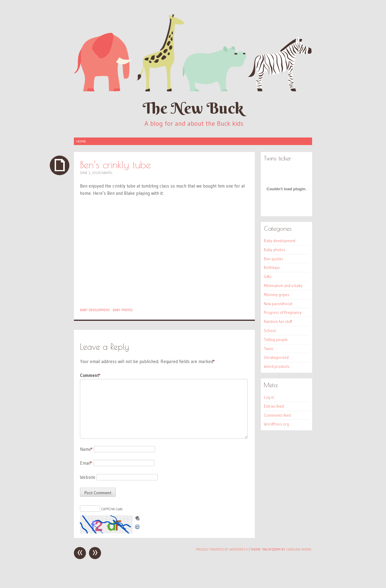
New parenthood (278, 304)
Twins (269, 349)
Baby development (95, 310)
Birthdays (272, 267)
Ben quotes (274, 259)
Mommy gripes (277, 295)
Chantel (106, 173)
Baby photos (123, 310)
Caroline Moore (299, 549)
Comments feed (277, 415)
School (270, 330)
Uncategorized (276, 357)
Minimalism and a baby (283, 286)
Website (88, 477)
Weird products (277, 366)
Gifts (268, 277)
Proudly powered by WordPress (222, 549)
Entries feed (274, 406)
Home (81, 141)
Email (86, 463)
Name (86, 449)
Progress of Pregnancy (283, 312)
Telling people (276, 340)
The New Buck (193, 108)
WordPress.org (276, 424)
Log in (269, 397)
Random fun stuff (278, 321)
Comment (90, 375)
